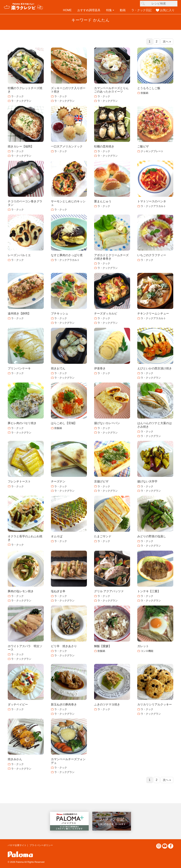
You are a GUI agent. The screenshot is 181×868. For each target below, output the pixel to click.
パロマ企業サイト (17, 845)
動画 (123, 10)
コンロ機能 (147, 651)
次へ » (167, 41)
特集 (109, 10)
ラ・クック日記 (141, 10)
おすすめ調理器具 (89, 10)
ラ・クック (17, 96)
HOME (67, 10)
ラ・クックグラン (21, 101)
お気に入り (167, 10)
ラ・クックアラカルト (153, 206)
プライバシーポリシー (41, 845)
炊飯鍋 (144, 93)
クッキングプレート (152, 151)
